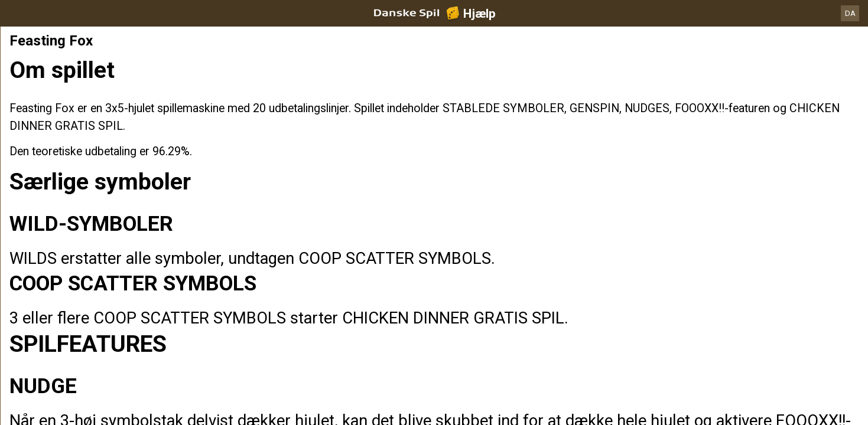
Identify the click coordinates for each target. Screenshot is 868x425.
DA (850, 13)
